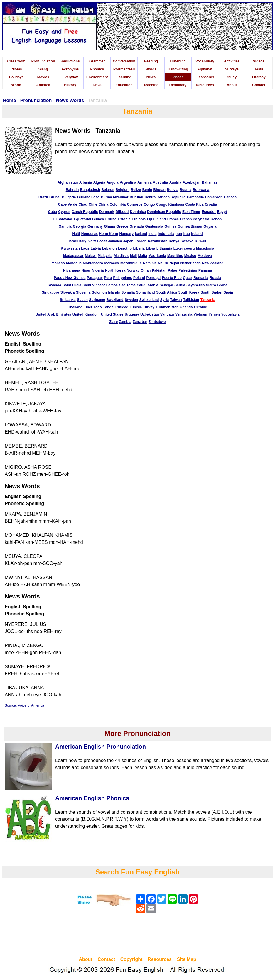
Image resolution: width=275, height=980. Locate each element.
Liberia (139, 248)
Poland (139, 278)
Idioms (16, 69)
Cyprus (64, 212)
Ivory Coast (97, 241)
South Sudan (211, 292)
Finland (160, 219)
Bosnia (185, 190)
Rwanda (54, 285)
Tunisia (136, 307)
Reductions (70, 61)
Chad (83, 204)
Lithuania (164, 248)
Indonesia (166, 234)
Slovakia (68, 292)
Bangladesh (90, 190)
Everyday (70, 77)
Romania (201, 278)
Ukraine (200, 307)
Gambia (65, 226)
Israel (73, 241)
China (103, 204)
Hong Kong (108, 234)
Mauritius (175, 256)
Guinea (170, 226)
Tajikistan (191, 300)
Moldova (205, 256)
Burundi (136, 197)
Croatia (211, 204)
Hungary (126, 234)
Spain (228, 292)
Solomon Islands (106, 292)
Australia (160, 182)
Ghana (109, 226)
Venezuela (184, 314)
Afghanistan (68, 182)
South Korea (189, 292)
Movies (43, 77)
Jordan (141, 241)
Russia (215, 278)
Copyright (131, 959)
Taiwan (176, 300)
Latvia (96, 248)
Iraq (187, 234)
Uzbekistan (150, 314)
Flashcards (205, 77)
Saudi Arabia (147, 285)
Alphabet (205, 69)
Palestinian (188, 270)
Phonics (97, 69)
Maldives (121, 256)
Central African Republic (165, 197)
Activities (232, 61)
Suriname (97, 300)
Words (151, 69)
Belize (136, 190)
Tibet (88, 307)
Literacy (259, 77)
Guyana (210, 226)
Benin (147, 190)
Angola (113, 182)
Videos (259, 61)
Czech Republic (85, 212)
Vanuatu (167, 314)
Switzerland (149, 300)
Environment (97, 77)
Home (9, 100)
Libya (150, 248)
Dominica (138, 212)
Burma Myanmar (114, 197)
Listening (178, 61)
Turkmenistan (167, 307)
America (43, 85)
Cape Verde (68, 204)
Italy (83, 241)
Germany (95, 226)
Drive (97, 85)
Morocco (112, 263)
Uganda (186, 307)
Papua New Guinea (70, 278)
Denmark (107, 212)
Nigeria (98, 270)
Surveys (232, 69)
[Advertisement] (138, 936)
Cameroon (214, 197)
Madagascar (73, 256)
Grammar (97, 61)
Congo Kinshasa (170, 204)
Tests (259, 69)
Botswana (201, 190)
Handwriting (178, 69)
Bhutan (160, 190)
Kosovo (187, 241)
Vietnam (200, 314)
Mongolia (74, 263)
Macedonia (205, 248)
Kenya (174, 241)
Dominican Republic (164, 212)
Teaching (151, 85)
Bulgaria (69, 197)
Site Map (187, 959)
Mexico (190, 256)
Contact (259, 85)
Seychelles (195, 285)
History (70, 85)
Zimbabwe (157, 322)
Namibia (150, 263)
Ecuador (209, 212)
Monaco (58, 263)
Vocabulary (205, 61)
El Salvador (63, 219)
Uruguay (132, 314)
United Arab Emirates (53, 314)
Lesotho (125, 248)
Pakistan (159, 270)
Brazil (43, 197)
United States (112, 314)
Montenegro (93, 263)
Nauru (163, 263)
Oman (146, 270)
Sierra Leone (217, 285)
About (232, 85)
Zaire (113, 322)
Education (124, 85)
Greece (122, 226)
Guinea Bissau (190, 226)
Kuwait (201, 241)
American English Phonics (92, 798)
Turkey (149, 307)
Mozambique (131, 263)
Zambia (125, 322)
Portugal (153, 278)
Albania (86, 182)
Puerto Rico (172, 278)
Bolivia (172, 190)
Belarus (108, 190)
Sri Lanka (68, 300)
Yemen (214, 314)
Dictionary (178, 85)
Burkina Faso (88, 197)
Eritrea (111, 219)
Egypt (222, 212)
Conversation (124, 61)
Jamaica (115, 241)
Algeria (99, 182)
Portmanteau (124, 69)
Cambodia (195, 197)
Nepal (174, 263)
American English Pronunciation (101, 747)
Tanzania (208, 300)
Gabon (216, 219)
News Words (70, 100)
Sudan (82, 300)
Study (232, 77)
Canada (230, 197)
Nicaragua (72, 270)
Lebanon (109, 248)
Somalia (128, 292)
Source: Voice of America (24, 705)
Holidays (16, 77)
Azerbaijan (192, 182)
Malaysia (105, 256)
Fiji (150, 219)
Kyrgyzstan (70, 248)
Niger (86, 270)
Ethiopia (139, 219)
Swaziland (115, 300)
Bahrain (72, 190)
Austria (175, 182)
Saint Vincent (94, 285)
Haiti (76, 234)
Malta (142, 256)
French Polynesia (194, 219)
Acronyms (70, 69)
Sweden (131, 300)
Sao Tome (127, 285)
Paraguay (95, 278)
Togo (97, 307)
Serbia (180, 285)
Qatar (187, 278)
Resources (205, 85)
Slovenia (83, 292)
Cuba (53, 212)
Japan (128, 241)
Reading (151, 61)
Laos (85, 248)
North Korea (115, 270)
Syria (165, 300)
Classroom (16, 61)
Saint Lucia (72, 285)
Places (178, 77)
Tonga (108, 307)
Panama (205, 270)
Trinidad (122, 307)
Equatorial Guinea (89, 219)
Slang (43, 69)
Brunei (55, 197)
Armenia (144, 182)
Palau (173, 270)
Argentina (128, 182)
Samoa (112, 285)
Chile (93, 204)
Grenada (137, 226)
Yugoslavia (231, 314)
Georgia (79, 226)
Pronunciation (43, 61)
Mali (133, 256)
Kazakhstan (158, 241)
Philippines (122, 278)
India (152, 234)
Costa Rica (194, 204)
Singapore (51, 292)
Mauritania (157, 256)
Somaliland (146, 292)
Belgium (123, 190)
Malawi (91, 256)
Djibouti (122, 212)
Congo (149, 204)
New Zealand (213, 263)
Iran (179, 234)
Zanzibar (140, 322)
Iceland (141, 234)
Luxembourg (184, 248)
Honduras (90, 234)
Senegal (166, 285)
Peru (108, 278)
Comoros (135, 204)
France (173, 219)
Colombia (118, 204)
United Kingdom (86, 314)
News (151, 77)
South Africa (167, 292)
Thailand (75, 307)
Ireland (197, 234)
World (16, 85)
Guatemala (154, 226)
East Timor (191, 212)
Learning (124, 77)
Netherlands (190, 263)
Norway (133, 270)
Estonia (124, 219)
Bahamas (210, 182)
